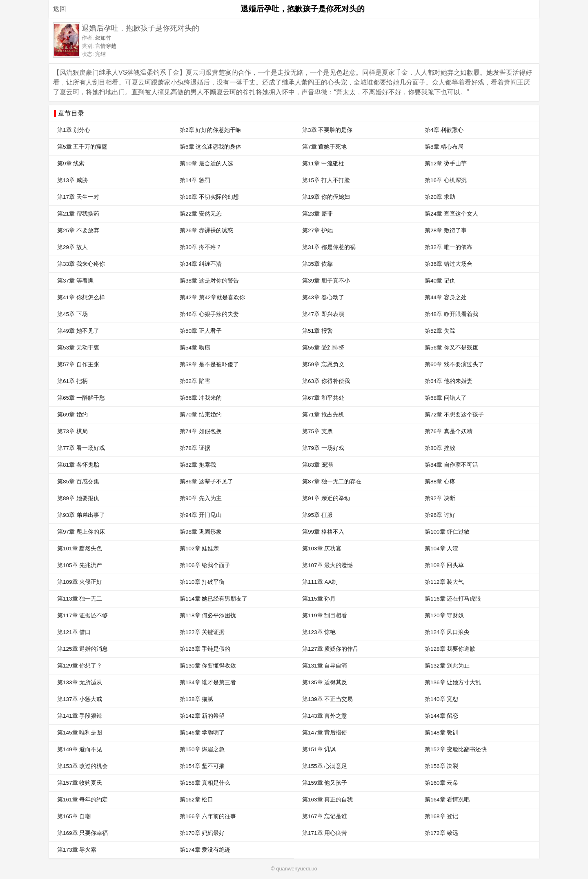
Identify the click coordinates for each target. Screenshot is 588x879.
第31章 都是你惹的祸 (329, 247)
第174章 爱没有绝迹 (205, 850)
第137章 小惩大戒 (80, 699)
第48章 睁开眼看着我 (451, 314)
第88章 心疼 (440, 482)
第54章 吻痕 (195, 348)
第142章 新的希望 (202, 716)
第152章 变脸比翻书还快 (456, 749)
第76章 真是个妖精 (449, 431)
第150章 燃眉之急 (202, 749)
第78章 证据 (195, 448)
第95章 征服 (317, 515)
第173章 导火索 (77, 850)
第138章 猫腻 (196, 699)
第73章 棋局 (72, 431)
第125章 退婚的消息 (82, 649)
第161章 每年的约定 (82, 800)
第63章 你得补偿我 (326, 381)
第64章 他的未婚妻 (449, 381)
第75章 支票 (317, 431)
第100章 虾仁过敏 (447, 532)
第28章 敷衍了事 (446, 230)
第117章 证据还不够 (82, 615)
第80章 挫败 (440, 448)
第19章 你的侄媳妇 (326, 197)
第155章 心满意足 (325, 766)
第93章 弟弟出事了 (81, 515)
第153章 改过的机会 (82, 766)
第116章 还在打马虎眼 (453, 599)
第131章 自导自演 (325, 666)
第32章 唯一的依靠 (449, 247)
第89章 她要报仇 (78, 498)
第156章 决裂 (441, 766)
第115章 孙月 (319, 599)
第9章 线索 (71, 164)
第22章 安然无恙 (201, 214)
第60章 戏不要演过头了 (454, 364)
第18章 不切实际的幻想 (209, 197)
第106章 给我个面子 (205, 565)
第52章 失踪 (440, 331)
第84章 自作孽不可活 (451, 465)
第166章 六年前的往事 (208, 816)
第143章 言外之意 (325, 716)
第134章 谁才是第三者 (208, 682)
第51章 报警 (317, 331)
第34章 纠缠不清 (201, 264)
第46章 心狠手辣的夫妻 (209, 314)
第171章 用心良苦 (325, 833)
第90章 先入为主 (201, 498)
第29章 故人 (72, 247)
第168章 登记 (441, 816)
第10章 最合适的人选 (206, 164)
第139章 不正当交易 (327, 699)
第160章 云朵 (441, 783)
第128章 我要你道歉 (450, 649)
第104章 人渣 (441, 549)
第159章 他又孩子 (325, 783)
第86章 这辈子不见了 (206, 482)
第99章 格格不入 (323, 532)
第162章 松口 (196, 800)
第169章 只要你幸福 (82, 833)
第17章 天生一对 (78, 197)
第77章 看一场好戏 (81, 448)
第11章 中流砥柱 (323, 164)
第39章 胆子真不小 (326, 281)
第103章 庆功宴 (322, 549)
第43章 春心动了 (323, 297)
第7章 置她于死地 (324, 147)
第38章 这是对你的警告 (209, 281)
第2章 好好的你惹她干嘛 (210, 130)
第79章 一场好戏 (323, 448)
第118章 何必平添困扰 (208, 615)
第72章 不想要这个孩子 (454, 415)
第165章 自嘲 (74, 816)
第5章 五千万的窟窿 (82, 147)
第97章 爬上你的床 (81, 532)
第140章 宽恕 (441, 699)
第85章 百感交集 (78, 482)
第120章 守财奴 (444, 615)
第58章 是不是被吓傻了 (209, 364)
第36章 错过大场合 (449, 264)
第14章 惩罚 (195, 180)
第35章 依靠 (317, 264)
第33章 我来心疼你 (81, 264)
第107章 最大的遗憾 (327, 565)
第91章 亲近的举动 (326, 498)
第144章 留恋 (441, 716)
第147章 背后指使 (325, 733)
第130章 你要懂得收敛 (208, 666)
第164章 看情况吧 (447, 800)
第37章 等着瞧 (75, 281)
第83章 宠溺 (317, 465)
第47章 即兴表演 (323, 314)
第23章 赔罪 (317, 214)
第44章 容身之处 (446, 297)
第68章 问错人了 (446, 398)
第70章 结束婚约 (201, 415)
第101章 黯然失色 (80, 549)
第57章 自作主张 (78, 364)
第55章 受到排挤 (323, 348)
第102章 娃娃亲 (199, 549)
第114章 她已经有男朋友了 (214, 599)
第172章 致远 (441, 833)
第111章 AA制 (320, 582)
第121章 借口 (74, 632)
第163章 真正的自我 (327, 800)
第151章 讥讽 (319, 749)
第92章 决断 (440, 498)
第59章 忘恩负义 (323, 364)
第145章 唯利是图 (80, 733)
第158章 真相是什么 (205, 783)
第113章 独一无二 (80, 599)
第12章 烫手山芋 (446, 164)
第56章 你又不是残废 (451, 348)
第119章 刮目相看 (325, 615)
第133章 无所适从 (80, 682)
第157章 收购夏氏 (80, 783)
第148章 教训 (441, 733)
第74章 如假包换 (201, 431)
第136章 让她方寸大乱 (453, 682)
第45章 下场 (72, 314)
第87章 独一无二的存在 (332, 482)
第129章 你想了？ (80, 666)
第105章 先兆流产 (80, 565)
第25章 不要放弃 (78, 230)
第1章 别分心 (74, 130)
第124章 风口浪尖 (447, 632)
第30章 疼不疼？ (201, 247)
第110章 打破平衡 (202, 582)
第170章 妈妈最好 (202, 833)
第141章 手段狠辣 (80, 716)
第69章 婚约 (72, 415)
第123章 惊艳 (319, 632)
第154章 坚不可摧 (202, 766)
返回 (60, 9)
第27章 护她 (317, 230)
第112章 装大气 (444, 582)
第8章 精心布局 (444, 147)
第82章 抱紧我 (198, 465)
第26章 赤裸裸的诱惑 (206, 230)
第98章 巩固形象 (201, 532)
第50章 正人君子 (201, 331)
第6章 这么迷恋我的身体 (210, 147)
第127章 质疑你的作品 (330, 649)
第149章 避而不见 (80, 749)
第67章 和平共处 (323, 398)
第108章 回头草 (444, 565)
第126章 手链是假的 (205, 649)
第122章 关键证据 (202, 632)
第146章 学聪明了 (202, 733)
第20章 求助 (440, 197)
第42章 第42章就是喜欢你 (212, 297)
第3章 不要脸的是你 (327, 130)
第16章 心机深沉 (446, 180)
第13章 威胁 (72, 180)
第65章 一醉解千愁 (81, 398)
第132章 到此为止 (447, 666)
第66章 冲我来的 (201, 398)
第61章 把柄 (72, 381)
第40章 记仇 (440, 281)
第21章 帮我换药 (78, 214)
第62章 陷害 (195, 381)
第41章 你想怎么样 (81, 297)
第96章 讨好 (440, 515)
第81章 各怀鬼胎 (78, 465)
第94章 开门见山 (201, 515)
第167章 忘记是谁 (325, 816)
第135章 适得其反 (325, 682)
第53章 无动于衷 (78, 348)
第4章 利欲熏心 (444, 130)
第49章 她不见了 (78, 331)
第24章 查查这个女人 (451, 214)
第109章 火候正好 (80, 582)
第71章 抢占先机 (323, 415)
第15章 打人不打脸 (326, 180)
